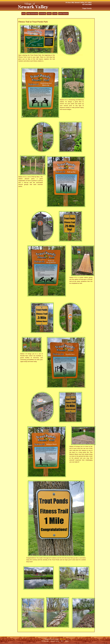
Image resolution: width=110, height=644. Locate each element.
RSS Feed (63, 639)
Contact (55, 13)
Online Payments (63, 13)
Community (42, 13)
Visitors (49, 13)
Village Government (32, 13)
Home (24, 13)
